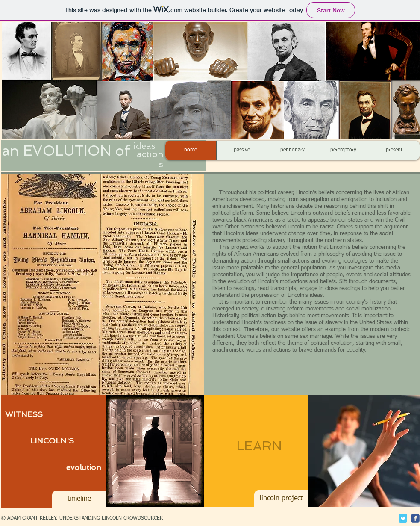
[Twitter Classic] (403, 518)
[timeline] (79, 499)
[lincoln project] (281, 499)
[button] (102, 284)
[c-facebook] (415, 518)
